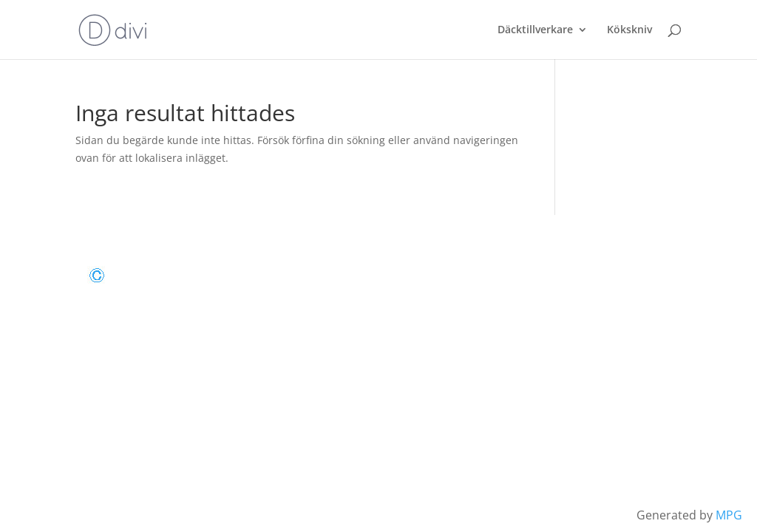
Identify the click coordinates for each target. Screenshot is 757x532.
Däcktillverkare (535, 30)
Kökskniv (629, 30)
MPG (729, 515)
